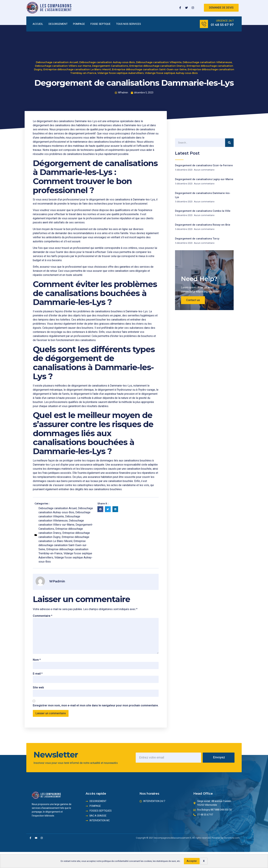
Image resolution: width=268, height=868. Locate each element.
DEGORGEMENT (58, 24)
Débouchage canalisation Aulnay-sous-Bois (107, 63)
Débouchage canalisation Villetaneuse (207, 63)
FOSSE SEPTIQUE (100, 24)
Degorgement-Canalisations (110, 66)
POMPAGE (79, 24)
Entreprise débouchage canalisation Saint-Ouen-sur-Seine (149, 70)
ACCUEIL (38, 24)
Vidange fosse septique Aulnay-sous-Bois (171, 74)
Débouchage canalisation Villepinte (159, 63)
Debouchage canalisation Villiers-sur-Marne (63, 66)
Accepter (192, 861)
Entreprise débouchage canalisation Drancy (157, 66)
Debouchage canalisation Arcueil (57, 63)
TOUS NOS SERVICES (128, 24)
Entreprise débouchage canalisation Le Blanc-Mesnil (77, 70)
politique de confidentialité (115, 861)
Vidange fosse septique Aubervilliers (121, 74)
